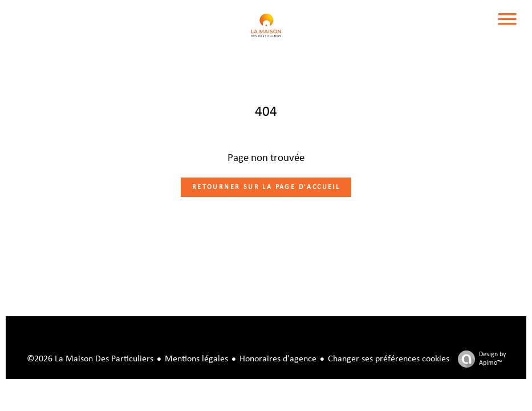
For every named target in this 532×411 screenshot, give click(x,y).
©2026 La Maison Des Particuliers (90, 359)
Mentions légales (196, 359)
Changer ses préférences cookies (389, 359)
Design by (479, 359)
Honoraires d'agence (278, 359)
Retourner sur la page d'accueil (266, 187)
